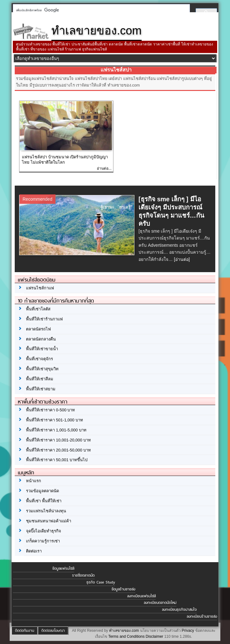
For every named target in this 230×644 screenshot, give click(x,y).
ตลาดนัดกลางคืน (41, 339)
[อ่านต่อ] (182, 259)
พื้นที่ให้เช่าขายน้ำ (42, 349)
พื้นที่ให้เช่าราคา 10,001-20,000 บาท (58, 440)
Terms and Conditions (126, 636)
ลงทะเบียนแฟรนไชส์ (141, 596)
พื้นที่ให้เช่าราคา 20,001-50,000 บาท (58, 450)
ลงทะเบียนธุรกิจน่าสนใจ (179, 610)
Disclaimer (154, 636)
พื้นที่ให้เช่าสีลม (40, 379)
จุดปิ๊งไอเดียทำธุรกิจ (44, 531)
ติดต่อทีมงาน (25, 631)
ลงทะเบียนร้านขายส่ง (202, 616)
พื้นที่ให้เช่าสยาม (41, 389)
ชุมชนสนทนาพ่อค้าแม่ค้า (49, 521)
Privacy (188, 631)
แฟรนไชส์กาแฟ (40, 288)
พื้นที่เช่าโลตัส (38, 309)
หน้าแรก (34, 481)
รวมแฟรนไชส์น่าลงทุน (46, 511)
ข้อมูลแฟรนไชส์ (63, 568)
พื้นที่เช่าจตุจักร (39, 359)
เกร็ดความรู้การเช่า (43, 541)
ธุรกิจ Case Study (101, 582)
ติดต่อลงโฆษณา (53, 631)
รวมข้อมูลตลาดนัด (42, 491)
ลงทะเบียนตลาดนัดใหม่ (160, 603)
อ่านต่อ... (104, 168)
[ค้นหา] (99, 10)
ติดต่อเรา (34, 551)
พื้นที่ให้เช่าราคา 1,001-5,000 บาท (56, 430)
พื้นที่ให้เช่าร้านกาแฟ (44, 319)
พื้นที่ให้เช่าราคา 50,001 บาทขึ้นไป (57, 460)
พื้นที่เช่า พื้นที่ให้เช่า (44, 501)
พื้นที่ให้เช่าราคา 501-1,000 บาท (55, 420)
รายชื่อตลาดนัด (83, 575)
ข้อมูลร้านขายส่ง (123, 589)
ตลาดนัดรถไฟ (38, 329)
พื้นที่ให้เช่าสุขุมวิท (42, 369)
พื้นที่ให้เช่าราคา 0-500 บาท (50, 410)
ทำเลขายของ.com (124, 631)
